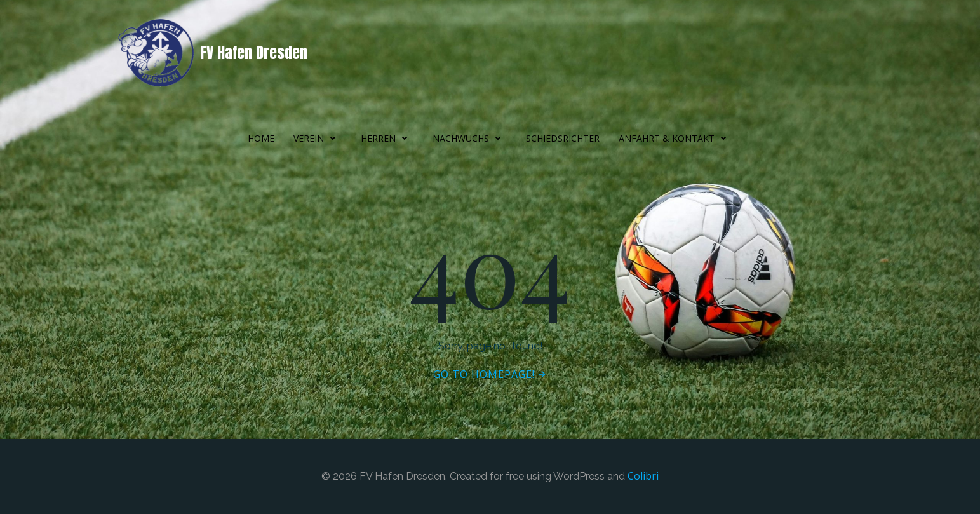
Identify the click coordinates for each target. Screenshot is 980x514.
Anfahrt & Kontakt (675, 138)
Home (261, 138)
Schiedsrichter (563, 138)
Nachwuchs (470, 138)
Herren (387, 138)
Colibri (643, 476)
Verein (318, 138)
